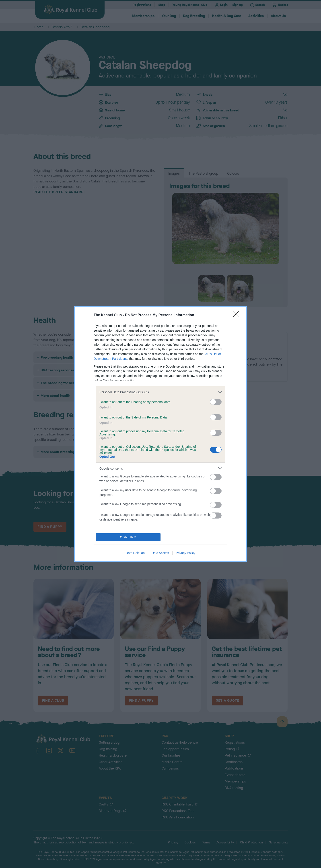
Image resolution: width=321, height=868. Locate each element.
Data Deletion (135, 553)
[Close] (238, 315)
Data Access (160, 553)
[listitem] (160, 392)
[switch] (216, 402)
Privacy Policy (186, 553)
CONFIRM (128, 537)
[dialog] (160, 434)
